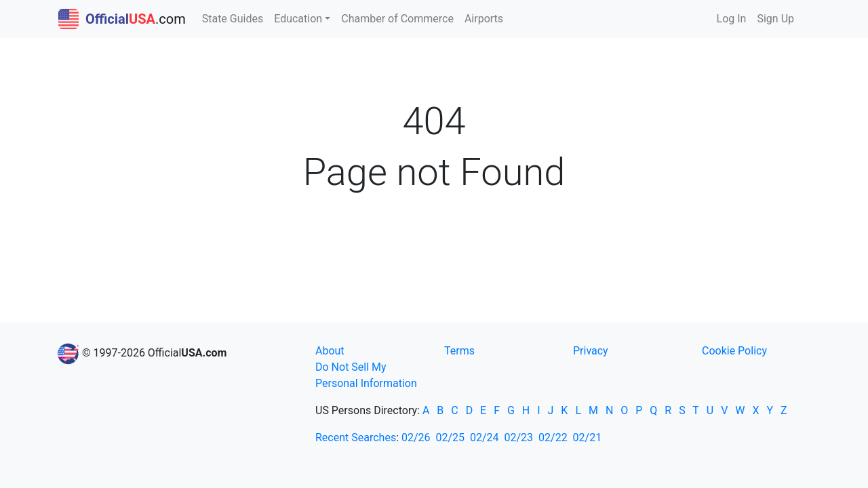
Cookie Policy (734, 351)
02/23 (519, 438)
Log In (732, 19)
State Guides (233, 19)
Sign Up (775, 19)
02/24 (485, 438)
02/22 (553, 438)
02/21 (588, 438)
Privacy (591, 351)
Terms (459, 351)
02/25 (451, 438)
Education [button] (298, 19)
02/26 (416, 438)
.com (122, 19)
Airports (484, 19)
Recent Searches (356, 438)
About (330, 351)
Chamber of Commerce (397, 19)
